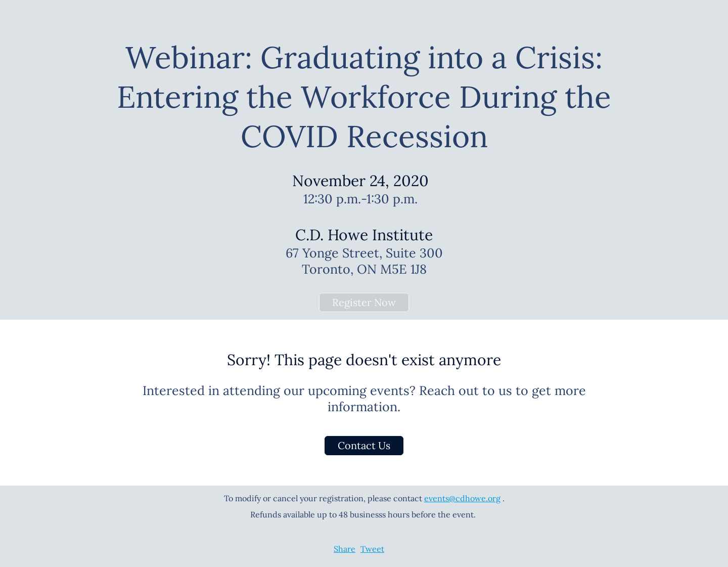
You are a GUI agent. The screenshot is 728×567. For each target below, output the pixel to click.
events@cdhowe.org (462, 498)
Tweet (372, 549)
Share (345, 549)
